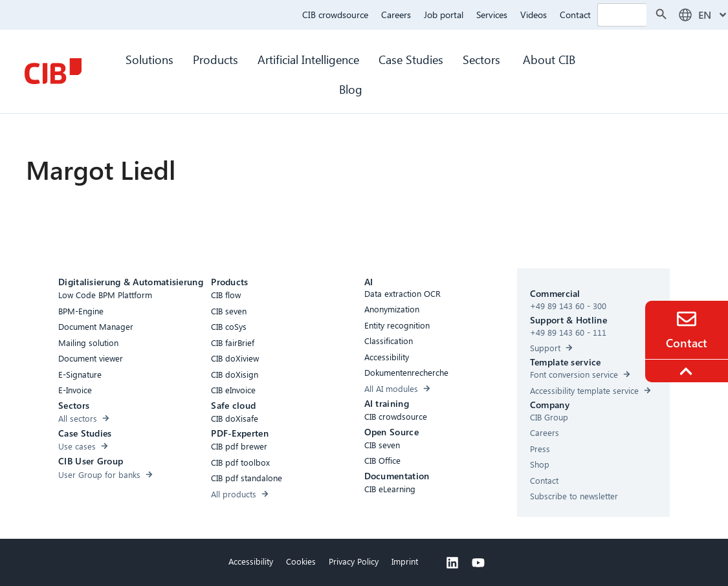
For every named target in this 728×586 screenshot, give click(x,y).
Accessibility (251, 561)
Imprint (405, 561)
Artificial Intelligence (308, 59)
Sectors (483, 59)
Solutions (149, 59)
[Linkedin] (452, 563)
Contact (575, 15)
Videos (534, 15)
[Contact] (687, 319)
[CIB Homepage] (53, 71)
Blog (351, 89)
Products (215, 59)
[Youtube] (478, 563)
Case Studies (411, 59)
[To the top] (688, 371)
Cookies (301, 561)
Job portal (444, 15)
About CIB (549, 59)
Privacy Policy (354, 561)
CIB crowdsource (335, 15)
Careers (396, 15)
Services (492, 15)
